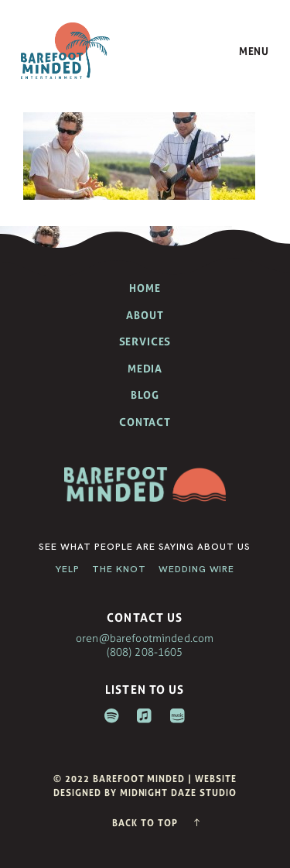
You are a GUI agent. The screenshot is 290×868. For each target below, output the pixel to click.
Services (145, 341)
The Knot (119, 569)
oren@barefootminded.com (145, 638)
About (145, 315)
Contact (145, 422)
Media (145, 369)
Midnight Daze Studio (178, 793)
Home (145, 288)
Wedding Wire (197, 569)
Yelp (68, 569)
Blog (145, 395)
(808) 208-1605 (145, 652)
